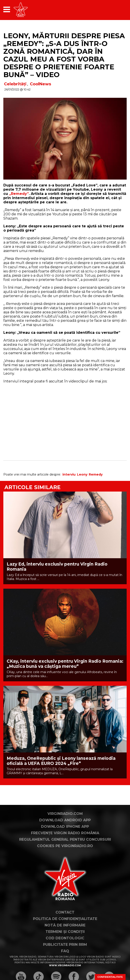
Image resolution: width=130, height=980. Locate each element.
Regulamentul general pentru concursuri (65, 839)
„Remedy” (19, 194)
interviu (69, 474)
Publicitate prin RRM (65, 945)
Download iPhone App (65, 827)
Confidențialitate (110, 977)
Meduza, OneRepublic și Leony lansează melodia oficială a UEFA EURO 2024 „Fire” (61, 761)
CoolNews (40, 84)
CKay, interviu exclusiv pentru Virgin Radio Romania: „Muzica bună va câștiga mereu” (65, 664)
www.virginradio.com (65, 965)
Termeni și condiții (65, 932)
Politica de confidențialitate (65, 919)
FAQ (65, 951)
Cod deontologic (65, 938)
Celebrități (15, 84)
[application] (116, 9)
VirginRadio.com (65, 814)
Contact (65, 912)
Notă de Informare (65, 925)
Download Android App (65, 820)
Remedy (96, 474)
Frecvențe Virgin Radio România (65, 833)
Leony (82, 474)
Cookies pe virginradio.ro (65, 846)
